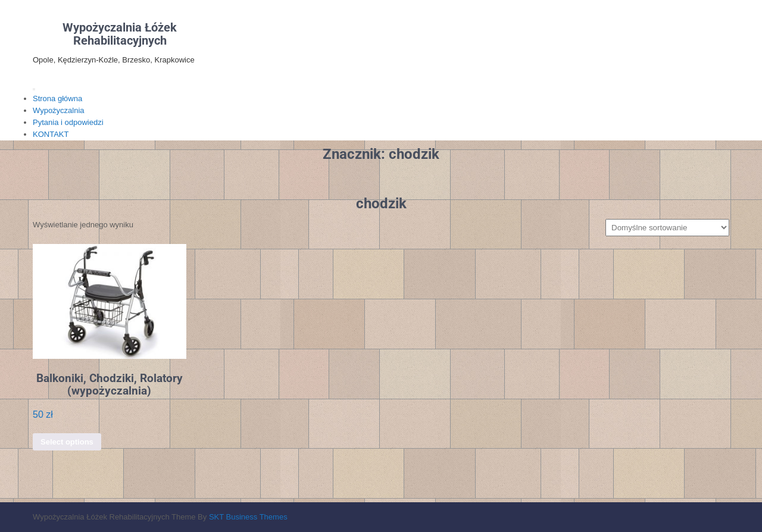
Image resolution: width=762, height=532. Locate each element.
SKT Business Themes (248, 517)
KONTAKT (51, 134)
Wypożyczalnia (59, 110)
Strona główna (57, 98)
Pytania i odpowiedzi (68, 122)
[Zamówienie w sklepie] (667, 228)
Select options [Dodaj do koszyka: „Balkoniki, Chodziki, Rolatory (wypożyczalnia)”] (67, 442)
